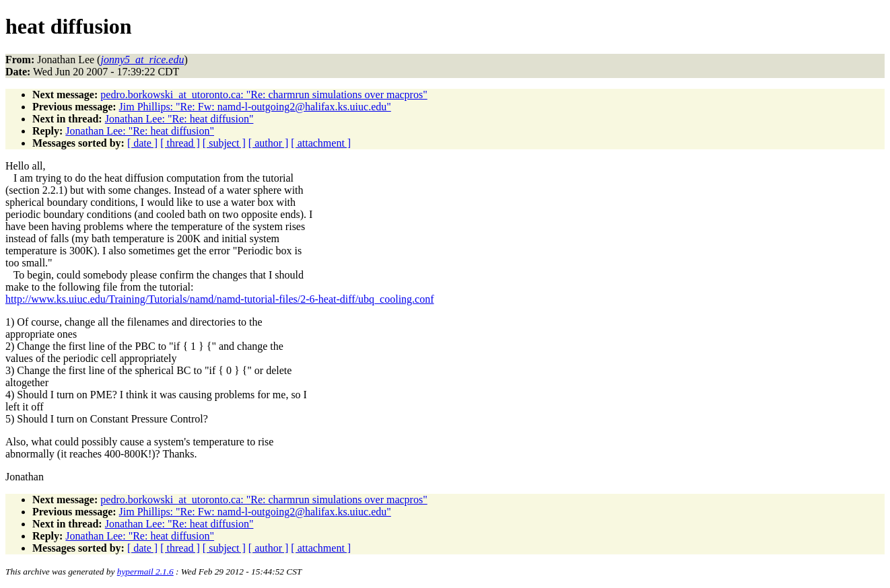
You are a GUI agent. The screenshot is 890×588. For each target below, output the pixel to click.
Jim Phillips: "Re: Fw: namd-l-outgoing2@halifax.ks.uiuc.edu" (255, 107)
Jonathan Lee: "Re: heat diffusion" (179, 119)
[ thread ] (180, 143)
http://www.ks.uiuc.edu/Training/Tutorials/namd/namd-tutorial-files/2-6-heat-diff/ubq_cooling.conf (220, 299)
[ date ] (142, 143)
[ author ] (269, 143)
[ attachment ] (321, 143)
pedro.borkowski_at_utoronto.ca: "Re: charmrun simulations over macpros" (264, 95)
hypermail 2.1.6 (145, 572)
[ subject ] (224, 143)
